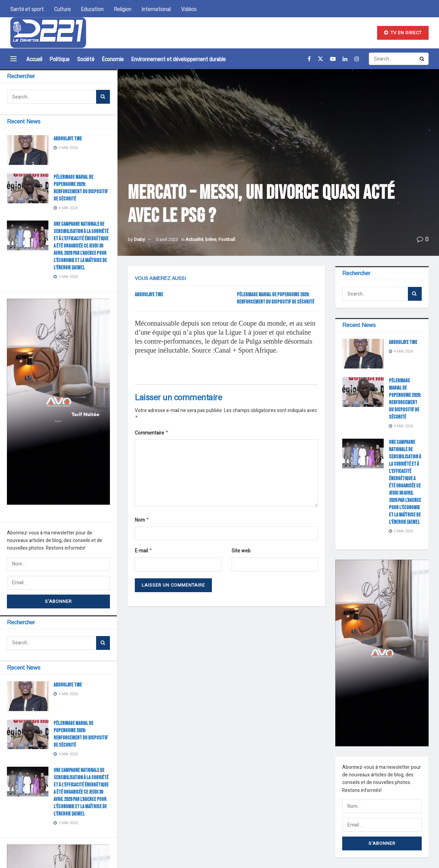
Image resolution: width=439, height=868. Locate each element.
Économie (113, 59)
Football (227, 239)
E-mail (144, 553)
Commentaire (152, 434)
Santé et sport (27, 9)
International (156, 9)
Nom (142, 522)
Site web (241, 553)
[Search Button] (103, 97)
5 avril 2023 (167, 239)
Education (92, 9)
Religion (123, 9)
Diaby (139, 239)
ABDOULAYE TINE (68, 139)
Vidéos (189, 9)
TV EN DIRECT (403, 33)
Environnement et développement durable (179, 59)
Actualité (194, 239)
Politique (60, 59)
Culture (63, 9)
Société (86, 59)
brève (211, 239)
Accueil (34, 59)
